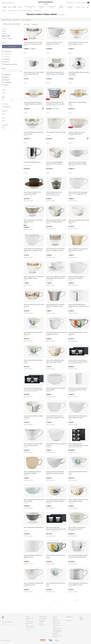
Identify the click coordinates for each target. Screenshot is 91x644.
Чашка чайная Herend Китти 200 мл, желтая (56, 556)
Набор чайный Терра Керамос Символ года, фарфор (79, 73)
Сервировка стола (41, 7)
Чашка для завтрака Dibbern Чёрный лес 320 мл (33, 417)
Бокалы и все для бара (51, 7)
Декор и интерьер (61, 7)
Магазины (4, 3)
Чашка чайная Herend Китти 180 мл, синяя (78, 472)
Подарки (20, 7)
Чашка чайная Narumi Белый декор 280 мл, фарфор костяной (78, 417)
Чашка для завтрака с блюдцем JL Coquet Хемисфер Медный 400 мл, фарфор (33, 103)
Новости (41, 623)
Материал (5, 111)
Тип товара (5, 104)
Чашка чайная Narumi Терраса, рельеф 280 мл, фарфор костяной (55, 417)
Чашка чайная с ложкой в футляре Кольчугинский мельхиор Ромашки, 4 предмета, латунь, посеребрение (78, 361)
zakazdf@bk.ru (69, 620)
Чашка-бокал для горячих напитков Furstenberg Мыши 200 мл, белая (78, 389)
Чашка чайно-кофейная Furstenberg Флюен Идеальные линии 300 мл (56, 277)
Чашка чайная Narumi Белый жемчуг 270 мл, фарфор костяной (78, 584)
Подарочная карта (43, 616)
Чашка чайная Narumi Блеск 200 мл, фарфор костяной (33, 221)
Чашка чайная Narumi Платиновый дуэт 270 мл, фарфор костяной (55, 249)
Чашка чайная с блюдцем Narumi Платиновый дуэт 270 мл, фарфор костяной (55, 73)
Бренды (10, 7)
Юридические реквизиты (56, 633)
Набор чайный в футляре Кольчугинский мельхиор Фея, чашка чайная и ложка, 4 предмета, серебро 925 (56, 528)
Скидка (4, 90)
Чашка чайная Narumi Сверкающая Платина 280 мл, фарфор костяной (33, 249)
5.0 (26, 225)
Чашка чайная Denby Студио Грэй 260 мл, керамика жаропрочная (34, 73)
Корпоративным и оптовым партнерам (57, 630)
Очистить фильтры (26, 20)
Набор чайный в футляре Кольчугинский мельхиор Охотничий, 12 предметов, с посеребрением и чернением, (78, 444)
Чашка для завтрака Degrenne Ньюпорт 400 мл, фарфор (76, 277)
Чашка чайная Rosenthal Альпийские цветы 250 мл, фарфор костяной (56, 500)
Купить (25, 53)
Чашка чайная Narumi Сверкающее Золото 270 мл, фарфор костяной (78, 193)
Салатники (5, 33)
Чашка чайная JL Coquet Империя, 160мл (78, 103)
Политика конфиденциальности (57, 628)
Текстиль (78, 7)
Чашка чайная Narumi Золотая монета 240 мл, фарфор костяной (34, 277)
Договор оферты (56, 625)
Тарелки (4, 31)
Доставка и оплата (11, 3)
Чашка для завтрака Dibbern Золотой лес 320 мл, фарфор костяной (56, 221)
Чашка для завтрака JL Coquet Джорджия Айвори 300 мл (76, 133)
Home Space (42, 625)
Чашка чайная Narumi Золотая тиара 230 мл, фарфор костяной (78, 43)
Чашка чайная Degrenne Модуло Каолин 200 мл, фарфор (32, 472)
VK (80, 616)
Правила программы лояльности (57, 636)
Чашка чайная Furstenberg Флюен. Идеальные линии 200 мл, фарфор (78, 163)
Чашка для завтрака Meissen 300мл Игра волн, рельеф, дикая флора (78, 556)
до (12, 99)
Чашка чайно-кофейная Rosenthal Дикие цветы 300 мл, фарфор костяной (55, 361)
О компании (55, 616)
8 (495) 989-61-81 (70, 3)
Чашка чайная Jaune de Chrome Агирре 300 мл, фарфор (32, 193)
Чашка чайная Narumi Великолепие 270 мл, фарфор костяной (33, 444)
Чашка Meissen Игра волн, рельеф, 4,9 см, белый (56, 444)
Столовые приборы (70, 7)
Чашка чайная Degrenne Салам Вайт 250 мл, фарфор (56, 389)
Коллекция (5, 125)
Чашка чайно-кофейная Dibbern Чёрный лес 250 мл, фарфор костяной (79, 305)
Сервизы (4, 29)
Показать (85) (12, 46)
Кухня (83, 7)
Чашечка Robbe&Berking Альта (32, 162)
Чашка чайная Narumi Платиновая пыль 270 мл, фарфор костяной (55, 305)
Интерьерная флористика (42, 621)
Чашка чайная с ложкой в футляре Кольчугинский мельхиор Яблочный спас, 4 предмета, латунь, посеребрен (34, 389)
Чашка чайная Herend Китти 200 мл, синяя (56, 584)
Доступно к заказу (28, 201)
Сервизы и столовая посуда (30, 7)
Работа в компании (57, 624)
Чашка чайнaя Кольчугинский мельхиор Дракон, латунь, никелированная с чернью (54, 193)
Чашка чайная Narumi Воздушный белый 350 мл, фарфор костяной (55, 472)
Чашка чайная (16, 20)
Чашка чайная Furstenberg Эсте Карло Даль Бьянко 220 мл (77, 528)
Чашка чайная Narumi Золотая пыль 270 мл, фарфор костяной (78, 249)
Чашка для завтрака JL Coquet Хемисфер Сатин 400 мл (54, 43)
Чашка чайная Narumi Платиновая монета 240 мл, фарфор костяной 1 (33, 43)
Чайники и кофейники (7, 38)
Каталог (5, 7)
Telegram (82, 619)
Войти (78, 3)
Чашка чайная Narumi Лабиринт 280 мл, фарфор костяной (33, 584)
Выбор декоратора (43, 618)
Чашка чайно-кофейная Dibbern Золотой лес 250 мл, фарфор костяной (54, 163)
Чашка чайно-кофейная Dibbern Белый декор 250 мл (79, 221)
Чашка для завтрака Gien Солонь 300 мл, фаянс (34, 305)
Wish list (83, 3)
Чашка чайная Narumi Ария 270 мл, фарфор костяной (33, 556)
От (3, 99)
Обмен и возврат (56, 622)
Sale (87, 7)
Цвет (3, 118)
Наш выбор (35, 24)
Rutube (81, 620)
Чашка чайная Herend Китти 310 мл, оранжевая (78, 333)
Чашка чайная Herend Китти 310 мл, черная (33, 361)
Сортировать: (27, 24)
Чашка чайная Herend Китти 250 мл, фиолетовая (33, 333)
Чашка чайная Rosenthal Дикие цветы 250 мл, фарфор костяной (78, 500)
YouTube (81, 618)
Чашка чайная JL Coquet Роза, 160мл (56, 132)
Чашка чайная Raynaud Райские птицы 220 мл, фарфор (34, 500)
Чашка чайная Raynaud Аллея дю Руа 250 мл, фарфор (34, 133)
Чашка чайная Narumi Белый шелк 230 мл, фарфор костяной (56, 333)
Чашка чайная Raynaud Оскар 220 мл (34, 527)
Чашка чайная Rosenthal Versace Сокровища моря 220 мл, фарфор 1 (55, 103)
